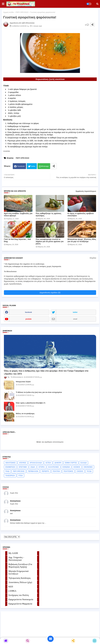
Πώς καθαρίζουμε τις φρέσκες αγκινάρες (49, 215)
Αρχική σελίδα (9, 12)
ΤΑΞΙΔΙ (89, 471)
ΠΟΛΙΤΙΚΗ (56, 471)
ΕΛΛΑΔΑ (84, 463)
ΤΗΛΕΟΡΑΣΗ (10, 476)
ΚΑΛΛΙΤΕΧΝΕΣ (54, 467)
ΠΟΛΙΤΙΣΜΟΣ (68, 471)
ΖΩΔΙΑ (33, 467)
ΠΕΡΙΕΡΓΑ (45, 471)
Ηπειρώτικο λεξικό (23, 382)
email (75, 319)
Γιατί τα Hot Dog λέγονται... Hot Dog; (17, 240)
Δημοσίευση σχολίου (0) (50, 292)
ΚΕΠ (11, 587)
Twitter (33, 166)
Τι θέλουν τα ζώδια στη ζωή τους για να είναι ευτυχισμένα (39, 392)
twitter (75, 312)
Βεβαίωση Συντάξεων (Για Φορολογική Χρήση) (20, 566)
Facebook (21, 166)
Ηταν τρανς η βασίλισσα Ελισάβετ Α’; (31, 403)
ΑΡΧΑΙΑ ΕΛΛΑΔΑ (36, 463)
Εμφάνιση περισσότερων (86, 191)
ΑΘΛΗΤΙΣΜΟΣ (10, 463)
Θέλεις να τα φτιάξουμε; (25, 414)
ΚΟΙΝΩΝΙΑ (66, 467)
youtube (28, 319)
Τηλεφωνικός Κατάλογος (20, 578)
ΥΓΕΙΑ (21, 476)
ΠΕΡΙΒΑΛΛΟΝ (33, 471)
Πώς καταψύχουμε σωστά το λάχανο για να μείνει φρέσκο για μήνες (50, 241)
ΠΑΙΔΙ (7, 471)
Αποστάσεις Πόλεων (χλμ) (20, 582)
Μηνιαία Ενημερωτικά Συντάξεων (18, 572)
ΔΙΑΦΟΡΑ (58, 463)
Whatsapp (45, 166)
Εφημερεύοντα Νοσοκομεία (21, 599)
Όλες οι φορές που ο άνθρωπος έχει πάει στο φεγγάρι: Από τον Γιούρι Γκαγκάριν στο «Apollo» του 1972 (46, 372)
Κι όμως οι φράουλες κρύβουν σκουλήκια (81, 215)
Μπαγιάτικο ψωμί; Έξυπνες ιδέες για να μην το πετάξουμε (82, 240)
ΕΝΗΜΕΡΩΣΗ (10, 467)
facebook (28, 312)
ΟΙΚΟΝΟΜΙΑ (88, 467)
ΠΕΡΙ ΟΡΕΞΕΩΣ (22, 12)
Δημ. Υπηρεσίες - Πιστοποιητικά (16, 559)
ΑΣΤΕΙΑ (48, 463)
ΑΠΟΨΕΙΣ (23, 463)
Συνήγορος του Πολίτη (19, 595)
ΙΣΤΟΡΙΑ (42, 467)
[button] (97, 4)
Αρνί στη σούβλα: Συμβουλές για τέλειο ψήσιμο (18, 215)
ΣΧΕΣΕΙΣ (80, 471)
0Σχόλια (93, 258)
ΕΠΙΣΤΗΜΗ (23, 467)
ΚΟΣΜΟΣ (77, 467)
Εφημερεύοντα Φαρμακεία (20, 604)
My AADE (13, 553)
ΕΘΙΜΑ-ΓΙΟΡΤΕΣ (71, 463)
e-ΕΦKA (12, 591)
